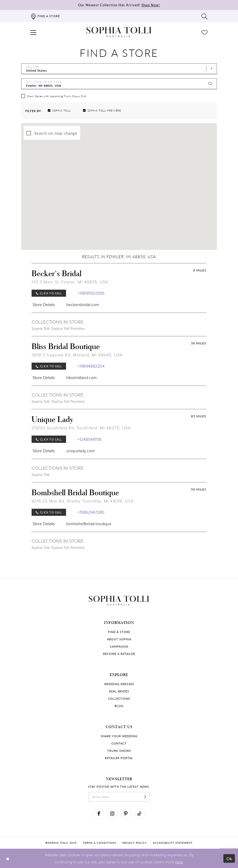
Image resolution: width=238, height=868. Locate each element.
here (179, 862)
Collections (119, 699)
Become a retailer (119, 654)
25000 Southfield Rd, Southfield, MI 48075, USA (81, 428)
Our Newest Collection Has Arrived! (119, 5)
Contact (119, 743)
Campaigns (119, 646)
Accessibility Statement (173, 843)
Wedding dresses (119, 684)
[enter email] (119, 797)
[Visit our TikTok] (139, 814)
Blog (119, 706)
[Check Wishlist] (205, 32)
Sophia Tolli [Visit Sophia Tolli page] (41, 329)
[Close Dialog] (8, 858)
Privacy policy (135, 843)
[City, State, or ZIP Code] (119, 84)
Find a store (119, 632)
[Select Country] (119, 69)
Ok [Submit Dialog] (230, 858)
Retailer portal (119, 758)
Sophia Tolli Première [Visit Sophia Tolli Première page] (68, 329)
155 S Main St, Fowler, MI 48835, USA (70, 282)
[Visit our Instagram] (112, 814)
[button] (33, 32)
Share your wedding (119, 736)
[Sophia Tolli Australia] (119, 32)
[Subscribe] (145, 797)
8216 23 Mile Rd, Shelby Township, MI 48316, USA (83, 501)
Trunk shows (119, 751)
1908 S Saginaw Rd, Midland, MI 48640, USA (77, 355)
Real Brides (119, 691)
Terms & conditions (100, 843)
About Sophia (119, 639)
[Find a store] (45, 16)
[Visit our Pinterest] (126, 814)
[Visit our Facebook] (99, 814)
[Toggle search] (205, 16)
